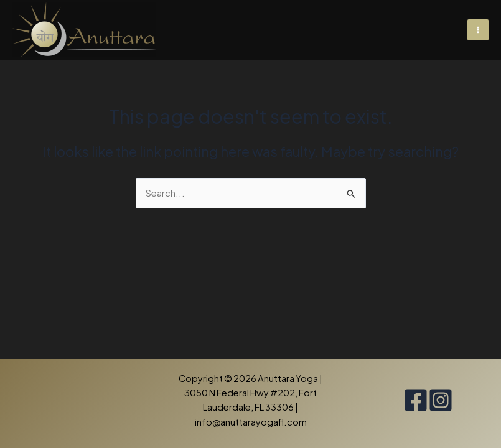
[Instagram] (441, 400)
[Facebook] (416, 400)
